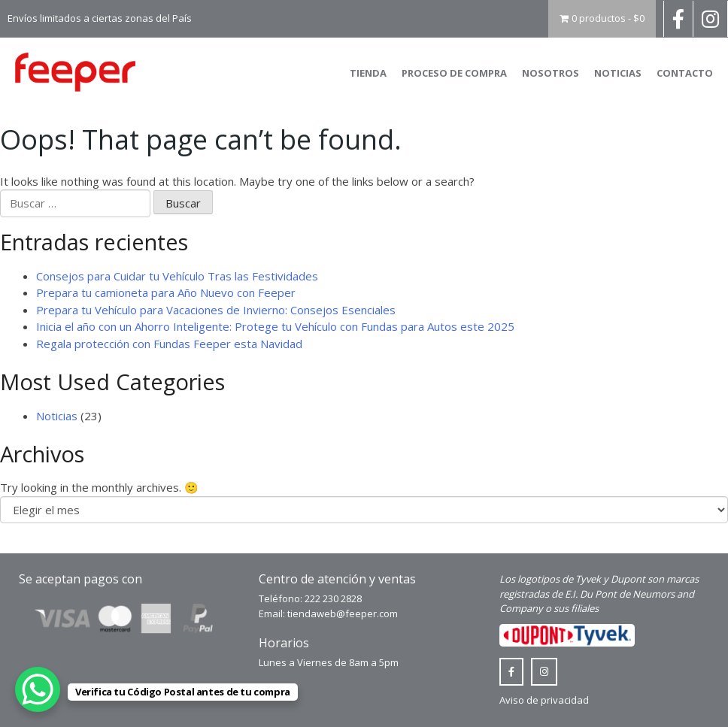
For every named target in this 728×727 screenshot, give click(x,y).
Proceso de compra (454, 73)
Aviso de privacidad (544, 700)
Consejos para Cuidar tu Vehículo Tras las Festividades (177, 276)
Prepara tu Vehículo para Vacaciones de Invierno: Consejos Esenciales (216, 310)
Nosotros (551, 73)
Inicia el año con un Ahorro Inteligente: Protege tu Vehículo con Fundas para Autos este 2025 (275, 326)
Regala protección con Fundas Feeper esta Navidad (169, 344)
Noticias (618, 73)
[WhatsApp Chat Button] (38, 689)
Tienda (368, 73)
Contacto (685, 73)
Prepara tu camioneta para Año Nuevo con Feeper (166, 292)
